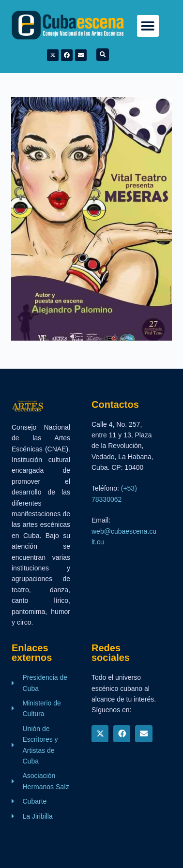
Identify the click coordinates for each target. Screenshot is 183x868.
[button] (148, 26)
